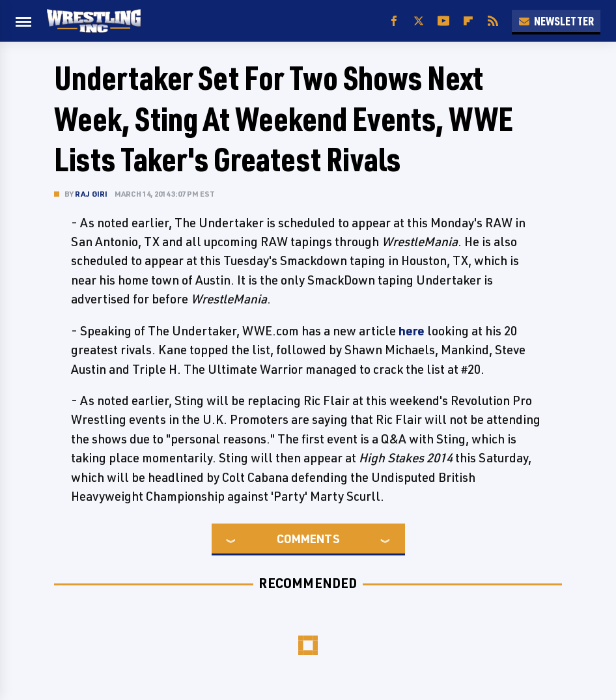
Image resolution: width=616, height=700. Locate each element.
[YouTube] (443, 21)
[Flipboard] (468, 21)
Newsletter (556, 21)
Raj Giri (91, 194)
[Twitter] (419, 21)
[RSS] (493, 21)
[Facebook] (394, 21)
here (412, 331)
